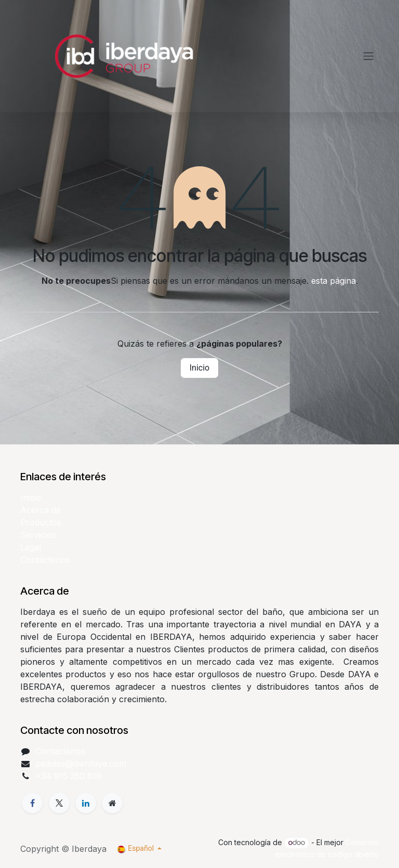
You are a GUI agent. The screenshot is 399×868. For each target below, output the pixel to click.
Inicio (199, 368)
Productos (41, 522)
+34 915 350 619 (68, 776)
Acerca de (41, 510)
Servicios (38, 535)
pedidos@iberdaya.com (81, 764)
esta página (334, 281)
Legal (31, 547)
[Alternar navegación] (368, 56)
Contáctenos (45, 560)
